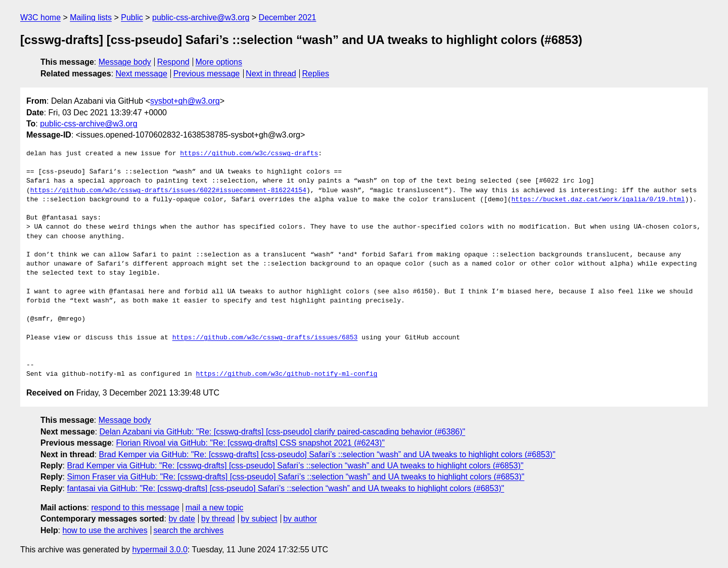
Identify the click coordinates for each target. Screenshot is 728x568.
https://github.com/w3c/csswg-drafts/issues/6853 (265, 338)
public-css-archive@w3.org (201, 17)
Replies (316, 74)
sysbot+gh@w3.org (185, 101)
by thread (218, 519)
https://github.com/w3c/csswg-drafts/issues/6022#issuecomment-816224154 (168, 191)
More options (219, 62)
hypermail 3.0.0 (160, 550)
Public (132, 17)
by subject (259, 519)
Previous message (207, 74)
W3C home (40, 17)
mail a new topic (215, 508)
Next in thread (271, 74)
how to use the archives (105, 530)
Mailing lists (91, 17)
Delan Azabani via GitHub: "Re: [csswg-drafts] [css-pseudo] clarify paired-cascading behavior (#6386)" (283, 432)
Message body (125, 62)
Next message (142, 74)
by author (300, 519)
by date (181, 519)
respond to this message (135, 508)
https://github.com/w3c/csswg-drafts (249, 154)
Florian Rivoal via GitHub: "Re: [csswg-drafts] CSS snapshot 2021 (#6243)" (250, 443)
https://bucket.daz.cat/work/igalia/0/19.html (598, 200)
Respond (173, 62)
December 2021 (288, 17)
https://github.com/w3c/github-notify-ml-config (286, 374)
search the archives (189, 530)
